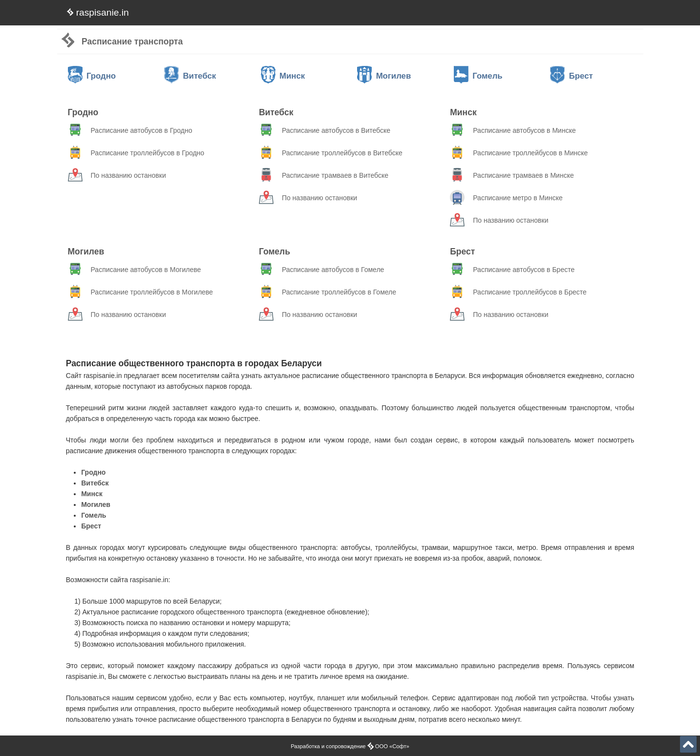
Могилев (384, 76)
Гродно (92, 76)
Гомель (478, 76)
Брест (571, 76)
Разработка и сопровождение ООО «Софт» (350, 746)
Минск (283, 76)
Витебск (190, 76)
